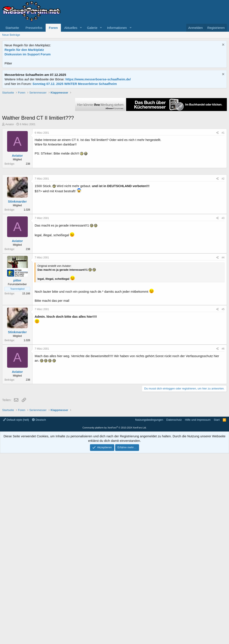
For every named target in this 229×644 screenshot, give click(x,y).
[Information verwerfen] (223, 45)
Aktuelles (71, 28)
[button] (81, 28)
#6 (223, 478)
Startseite (12, 28)
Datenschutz (174, 610)
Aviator (10, 186)
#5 (223, 439)
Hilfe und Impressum (198, 610)
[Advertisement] (114, 121)
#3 (223, 347)
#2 (223, 308)
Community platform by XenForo (114, 618)
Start (217, 610)
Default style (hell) (16, 610)
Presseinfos (34, 28)
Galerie (92, 28)
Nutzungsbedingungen (149, 610)
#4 (223, 387)
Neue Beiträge (11, 35)
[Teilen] (217, 194)
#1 (223, 194)
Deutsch (39, 610)
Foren (53, 28)
